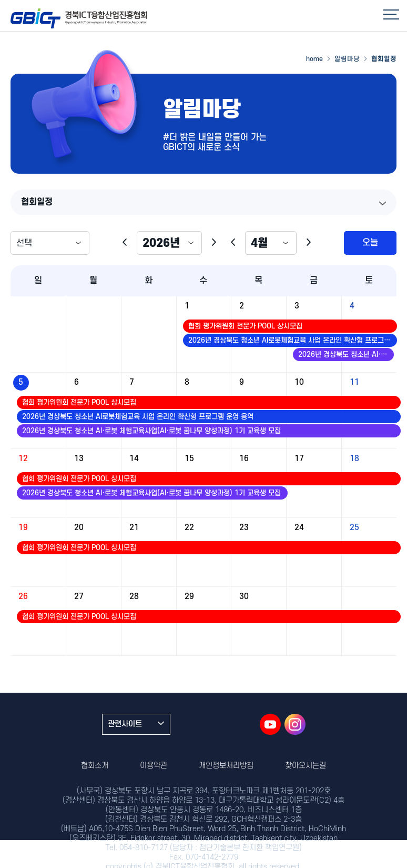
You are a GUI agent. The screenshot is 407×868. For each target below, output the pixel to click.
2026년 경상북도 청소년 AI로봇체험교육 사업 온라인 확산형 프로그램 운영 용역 (293, 340)
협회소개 (95, 766)
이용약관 (154, 766)
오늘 (370, 243)
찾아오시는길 (306, 766)
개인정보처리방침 (226, 766)
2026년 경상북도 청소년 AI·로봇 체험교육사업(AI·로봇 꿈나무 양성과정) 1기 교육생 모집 (346, 355)
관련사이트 (136, 724)
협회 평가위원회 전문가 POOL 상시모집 (245, 326)
